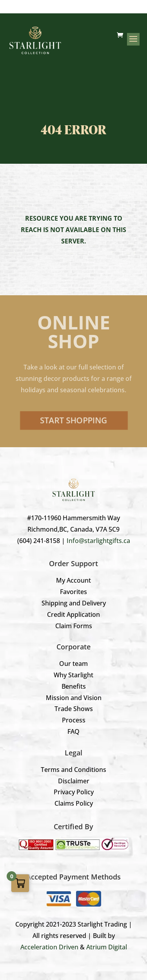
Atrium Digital (107, 947)
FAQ (73, 731)
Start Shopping (74, 420)
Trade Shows (74, 709)
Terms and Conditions (73, 770)
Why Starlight (73, 675)
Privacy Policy (74, 792)
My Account (73, 580)
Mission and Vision (74, 698)
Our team (73, 664)
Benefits (74, 686)
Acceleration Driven (49, 947)
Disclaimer (74, 781)
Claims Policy (74, 803)
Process (74, 720)
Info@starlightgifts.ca (98, 541)
